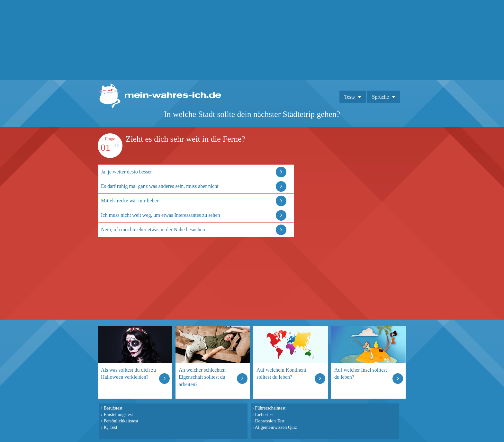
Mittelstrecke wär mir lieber (130, 201)
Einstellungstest (118, 414)
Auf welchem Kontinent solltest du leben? (281, 373)
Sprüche (380, 97)
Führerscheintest (270, 408)
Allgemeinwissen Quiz (276, 427)
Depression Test (270, 421)
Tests (350, 97)
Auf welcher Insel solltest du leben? (361, 373)
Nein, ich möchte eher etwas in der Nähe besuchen (153, 230)
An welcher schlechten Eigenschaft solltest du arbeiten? (202, 377)
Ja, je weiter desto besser (126, 172)
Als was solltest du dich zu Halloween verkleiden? (128, 373)
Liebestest (264, 414)
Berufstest (113, 408)
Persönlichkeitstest (121, 421)
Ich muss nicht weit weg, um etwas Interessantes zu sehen (161, 215)
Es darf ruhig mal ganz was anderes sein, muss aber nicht (160, 186)
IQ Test (110, 427)
